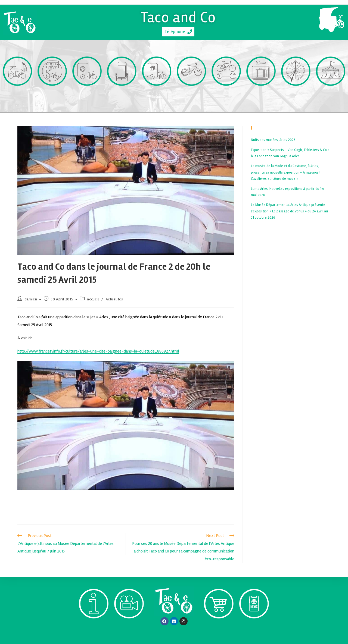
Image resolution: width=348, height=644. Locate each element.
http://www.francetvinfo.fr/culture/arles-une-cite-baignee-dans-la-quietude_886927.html (98, 351)
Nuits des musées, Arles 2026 (273, 140)
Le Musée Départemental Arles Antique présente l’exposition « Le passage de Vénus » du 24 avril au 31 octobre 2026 (289, 211)
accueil (93, 299)
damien (31, 299)
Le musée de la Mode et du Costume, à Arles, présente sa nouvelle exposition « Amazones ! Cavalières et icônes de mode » (286, 172)
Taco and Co (178, 16)
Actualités (114, 299)
